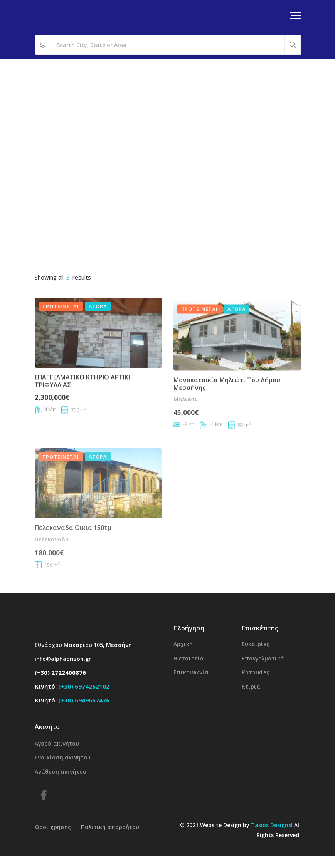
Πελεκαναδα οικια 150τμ (73, 556)
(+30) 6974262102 (84, 686)
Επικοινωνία (191, 672)
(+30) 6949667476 (84, 700)
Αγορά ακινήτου (57, 743)
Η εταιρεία (189, 658)
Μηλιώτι (185, 421)
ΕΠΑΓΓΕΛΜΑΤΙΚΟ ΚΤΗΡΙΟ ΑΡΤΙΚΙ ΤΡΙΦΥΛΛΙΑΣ (82, 394)
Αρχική (183, 644)
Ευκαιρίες (256, 644)
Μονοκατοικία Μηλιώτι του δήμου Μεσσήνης (227, 406)
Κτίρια (251, 686)
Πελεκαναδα (52, 567)
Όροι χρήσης (53, 827)
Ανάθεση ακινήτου (61, 772)
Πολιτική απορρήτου (110, 827)
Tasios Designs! (272, 825)
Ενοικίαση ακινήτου (63, 757)
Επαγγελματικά (263, 658)
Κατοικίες (256, 672)
